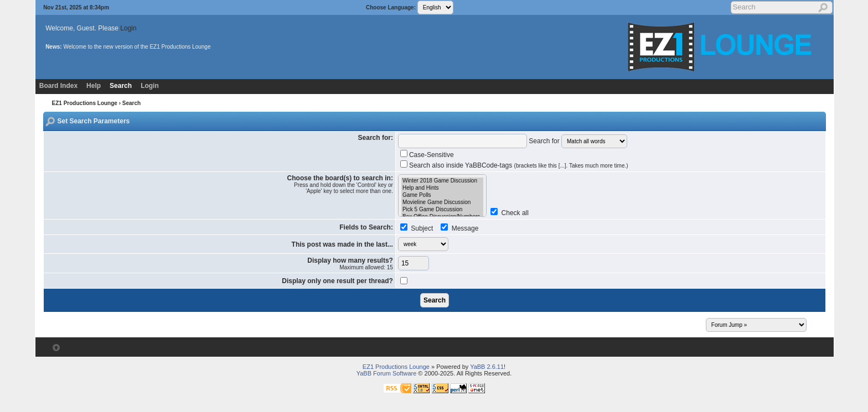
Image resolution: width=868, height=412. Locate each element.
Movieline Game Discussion (442, 203)
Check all (515, 213)
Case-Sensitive (432, 155)
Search (121, 86)
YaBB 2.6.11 (487, 367)
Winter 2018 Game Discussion (442, 181)
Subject (421, 228)
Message (464, 228)
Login (128, 28)
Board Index (58, 86)
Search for (544, 141)
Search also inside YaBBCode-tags (519, 165)
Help (94, 86)
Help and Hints (442, 188)
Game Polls (442, 195)
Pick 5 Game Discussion (442, 210)
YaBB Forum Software (387, 373)
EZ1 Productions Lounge (85, 103)
